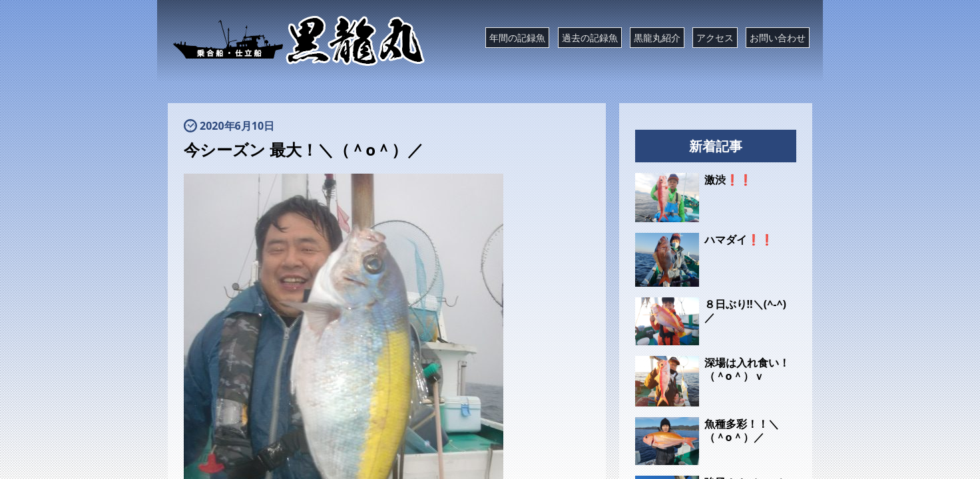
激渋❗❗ (728, 180)
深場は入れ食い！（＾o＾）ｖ (747, 369)
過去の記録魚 (590, 38)
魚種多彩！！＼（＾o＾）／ (742, 430)
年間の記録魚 (517, 38)
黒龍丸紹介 (657, 38)
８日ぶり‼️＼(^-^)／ (745, 311)
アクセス (715, 38)
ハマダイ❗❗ (739, 239)
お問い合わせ (778, 38)
